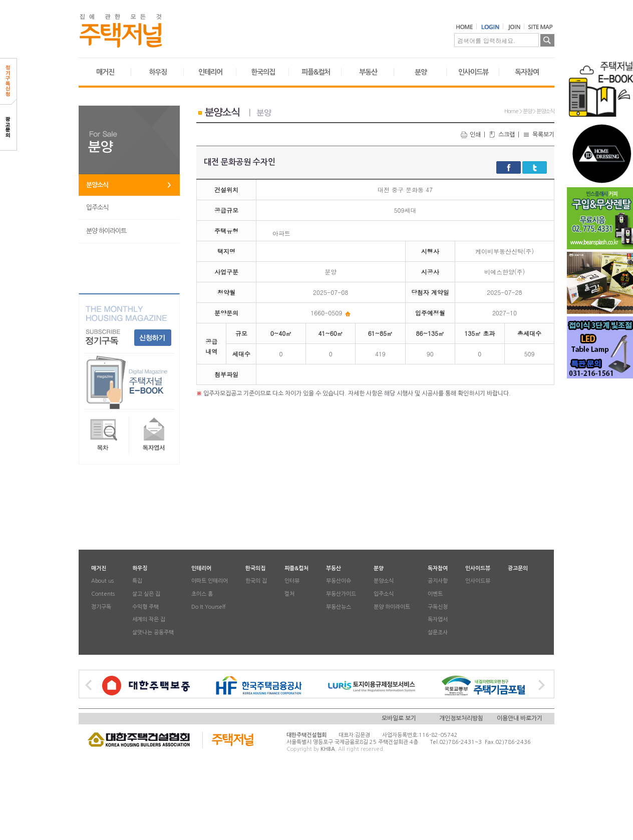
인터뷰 (292, 581)
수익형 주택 (145, 607)
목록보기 (538, 135)
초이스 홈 (202, 594)
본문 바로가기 (0, 0)
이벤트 (435, 594)
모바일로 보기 (399, 718)
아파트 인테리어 (210, 581)
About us (102, 581)
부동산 (368, 72)
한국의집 (263, 72)
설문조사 (438, 633)
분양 (421, 72)
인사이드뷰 (473, 72)
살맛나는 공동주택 (153, 633)
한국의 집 (256, 581)
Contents (103, 594)
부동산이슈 (339, 581)
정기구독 (101, 607)
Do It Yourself (209, 607)
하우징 (158, 72)
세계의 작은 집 (149, 620)
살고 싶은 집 (146, 594)
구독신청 (438, 607)
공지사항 (438, 581)
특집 (137, 581)
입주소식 (97, 207)
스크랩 (502, 135)
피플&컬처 (316, 72)
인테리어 (210, 72)
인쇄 (470, 135)
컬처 (289, 594)
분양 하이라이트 (106, 231)
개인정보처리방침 (461, 718)
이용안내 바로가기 (520, 718)
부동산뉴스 (339, 607)
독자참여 (527, 72)
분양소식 (97, 185)
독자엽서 (438, 620)
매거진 (105, 72)
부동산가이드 (341, 594)
